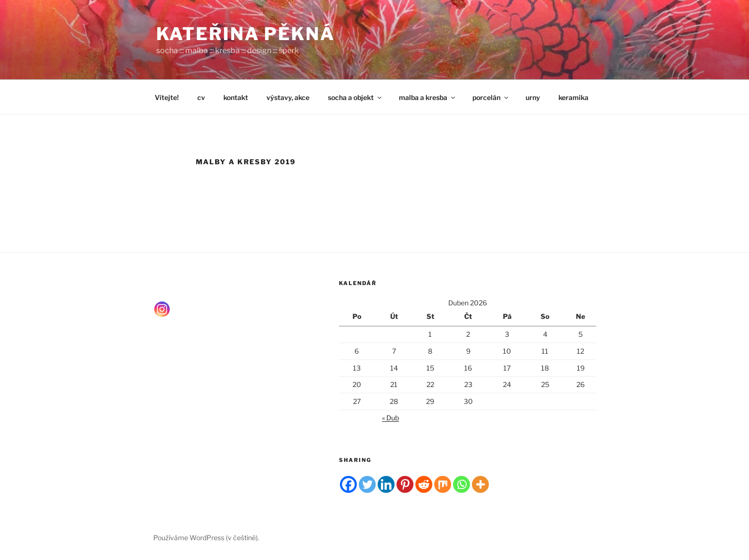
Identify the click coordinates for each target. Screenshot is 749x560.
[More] (480, 484)
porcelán (491, 97)
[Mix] (443, 484)
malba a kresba (428, 97)
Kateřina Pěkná (246, 34)
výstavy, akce (288, 97)
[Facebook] (348, 484)
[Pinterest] (405, 484)
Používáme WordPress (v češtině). (206, 538)
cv (201, 97)
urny (533, 97)
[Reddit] (424, 484)
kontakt (236, 97)
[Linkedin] (386, 484)
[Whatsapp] (462, 484)
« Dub (390, 418)
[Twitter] (367, 484)
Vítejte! (167, 97)
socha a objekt (355, 97)
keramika (573, 97)
